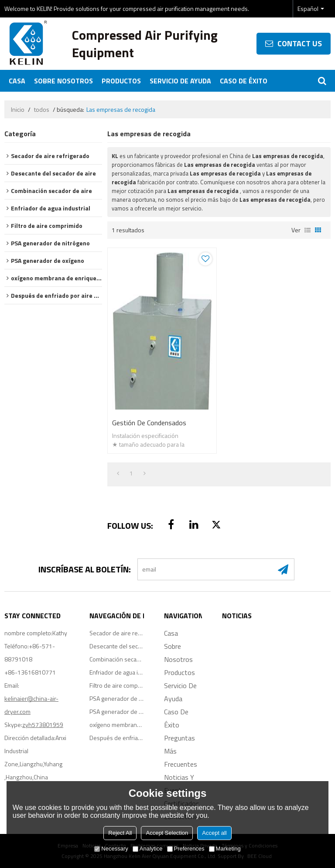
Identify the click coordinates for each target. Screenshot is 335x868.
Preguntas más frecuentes (181, 751)
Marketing (225, 849)
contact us (300, 43)
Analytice (148, 849)
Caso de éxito (244, 81)
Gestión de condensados (149, 423)
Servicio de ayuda (180, 81)
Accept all (214, 833)
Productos (121, 81)
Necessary (111, 849)
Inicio (18, 110)
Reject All (120, 833)
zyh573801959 (43, 725)
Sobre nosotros (63, 81)
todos (42, 110)
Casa (17, 81)
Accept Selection (167, 833)
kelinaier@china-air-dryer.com (31, 705)
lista (308, 230)
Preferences (186, 849)
